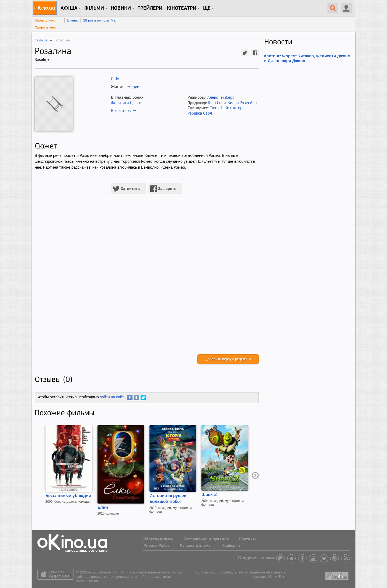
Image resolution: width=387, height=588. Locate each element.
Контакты (248, 539)
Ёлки (103, 508)
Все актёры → (123, 111)
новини (121, 8)
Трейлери (150, 8)
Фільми (94, 8)
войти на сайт (112, 397)
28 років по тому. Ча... (101, 20)
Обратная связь (158, 539)
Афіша (69, 8)
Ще (207, 8)
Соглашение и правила (206, 539)
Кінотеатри (182, 8)
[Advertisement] (147, 282)
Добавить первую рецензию (228, 359)
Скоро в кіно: (46, 27)
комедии (131, 87)
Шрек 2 (209, 495)
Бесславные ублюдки (68, 496)
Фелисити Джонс (126, 103)
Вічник (72, 20)
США (115, 79)
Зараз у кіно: (46, 20)
